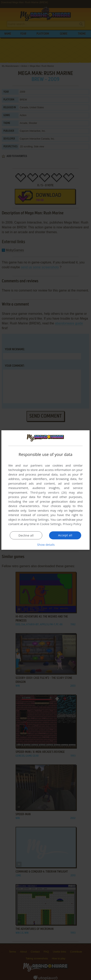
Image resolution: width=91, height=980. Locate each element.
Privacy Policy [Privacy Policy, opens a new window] (72, 524)
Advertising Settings (35, 519)
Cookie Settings (51, 524)
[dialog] (45, 490)
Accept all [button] (65, 535)
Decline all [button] (26, 535)
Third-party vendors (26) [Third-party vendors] (49, 492)
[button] (45, 545)
